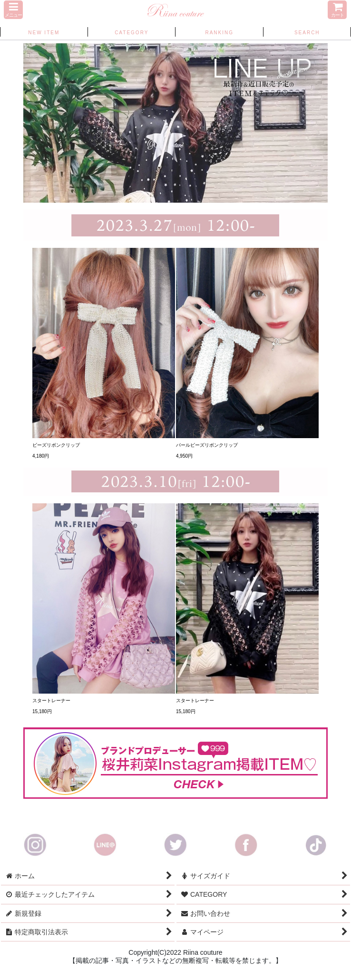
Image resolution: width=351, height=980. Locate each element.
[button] (13, 10)
